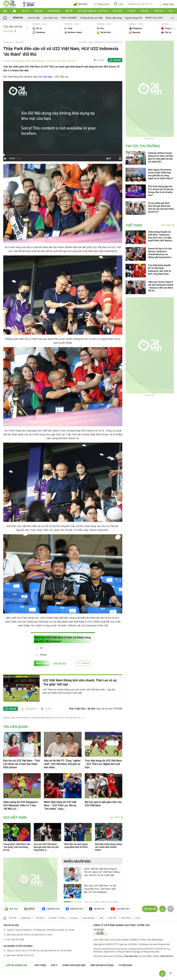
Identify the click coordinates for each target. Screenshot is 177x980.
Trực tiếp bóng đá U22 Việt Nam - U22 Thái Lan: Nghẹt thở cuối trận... (103, 764)
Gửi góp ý (29, 709)
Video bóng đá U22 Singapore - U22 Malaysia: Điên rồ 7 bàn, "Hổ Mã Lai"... (21, 805)
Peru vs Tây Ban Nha (110, 28)
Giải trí (69, 11)
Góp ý (54, 965)
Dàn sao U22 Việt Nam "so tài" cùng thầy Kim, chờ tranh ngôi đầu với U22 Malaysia (100, 889)
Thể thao (158, 11)
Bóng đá (38, 11)
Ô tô (171, 11)
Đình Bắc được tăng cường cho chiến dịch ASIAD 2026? (108, 847)
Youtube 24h (120, 909)
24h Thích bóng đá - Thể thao (92, 11)
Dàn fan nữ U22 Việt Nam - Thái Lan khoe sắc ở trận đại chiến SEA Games (22, 764)
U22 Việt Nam (45, 77)
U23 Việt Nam (18, 61)
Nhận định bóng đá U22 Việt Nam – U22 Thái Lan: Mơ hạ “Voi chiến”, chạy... (60, 805)
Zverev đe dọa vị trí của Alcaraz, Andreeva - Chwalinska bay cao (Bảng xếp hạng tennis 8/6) (160, 253)
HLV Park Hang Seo (66, 61)
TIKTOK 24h (97, 909)
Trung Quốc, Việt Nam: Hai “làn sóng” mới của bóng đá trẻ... (17, 847)
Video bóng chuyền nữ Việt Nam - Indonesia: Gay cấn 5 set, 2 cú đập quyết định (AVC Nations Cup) (161, 236)
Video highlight (69, 18)
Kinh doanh (54, 11)
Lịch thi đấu (34, 18)
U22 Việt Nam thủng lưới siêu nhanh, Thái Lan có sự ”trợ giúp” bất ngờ (80, 682)
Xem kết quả (60, 663)
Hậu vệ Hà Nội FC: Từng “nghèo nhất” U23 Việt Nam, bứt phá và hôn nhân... (62, 764)
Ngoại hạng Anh (134, 18)
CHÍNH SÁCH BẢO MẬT (74, 965)
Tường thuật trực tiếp (91, 18)
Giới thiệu (40, 965)
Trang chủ (8, 42)
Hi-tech (131, 11)
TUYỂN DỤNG (126, 965)
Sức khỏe (117, 11)
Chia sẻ (117, 60)
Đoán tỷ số (101, 4)
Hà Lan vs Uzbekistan (46, 28)
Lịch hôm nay (50, 18)
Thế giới (144, 11)
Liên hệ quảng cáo (16, 965)
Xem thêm (8, 31)
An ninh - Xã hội (57, 918)
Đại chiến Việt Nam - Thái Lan (41, 61)
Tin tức (25, 11)
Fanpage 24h (51, 909)
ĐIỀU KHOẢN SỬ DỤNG (102, 965)
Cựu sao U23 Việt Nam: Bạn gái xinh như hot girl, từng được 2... (46, 847)
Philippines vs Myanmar (143, 28)
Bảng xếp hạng (114, 18)
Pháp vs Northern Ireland (78, 28)
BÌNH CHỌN (42, 663)
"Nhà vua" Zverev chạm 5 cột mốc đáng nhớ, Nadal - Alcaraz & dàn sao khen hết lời (161, 286)
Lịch (119, 4)
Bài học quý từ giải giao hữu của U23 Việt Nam (103, 804)
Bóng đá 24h (74, 909)
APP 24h (11, 909)
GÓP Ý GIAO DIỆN (9, 976)
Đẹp (102, 918)
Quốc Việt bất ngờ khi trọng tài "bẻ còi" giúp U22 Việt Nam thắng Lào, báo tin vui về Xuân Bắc (102, 872)
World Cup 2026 (154, 18)
